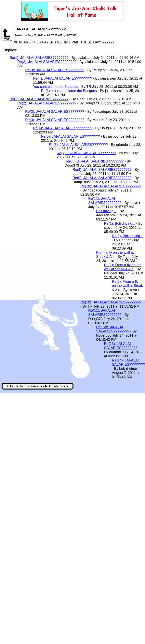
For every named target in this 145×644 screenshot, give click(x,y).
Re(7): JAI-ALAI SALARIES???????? (86, 153)
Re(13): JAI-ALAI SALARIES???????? (121, 346)
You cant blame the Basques (56, 87)
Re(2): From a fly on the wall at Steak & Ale (127, 286)
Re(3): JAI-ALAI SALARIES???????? (55, 70)
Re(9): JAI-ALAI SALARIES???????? (102, 170)
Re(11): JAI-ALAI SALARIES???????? (105, 201)
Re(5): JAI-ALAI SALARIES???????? (70, 136)
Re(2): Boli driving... (127, 236)
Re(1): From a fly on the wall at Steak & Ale (123, 267)
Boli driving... (106, 211)
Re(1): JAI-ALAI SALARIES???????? (39, 58)
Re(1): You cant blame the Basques (69, 91)
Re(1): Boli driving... (120, 223)
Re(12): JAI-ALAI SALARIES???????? (113, 329)
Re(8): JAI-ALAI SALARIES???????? (94, 161)
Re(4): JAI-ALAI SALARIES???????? (63, 78)
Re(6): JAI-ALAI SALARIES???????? (78, 145)
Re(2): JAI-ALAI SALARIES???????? (47, 62)
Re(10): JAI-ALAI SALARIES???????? (111, 186)
